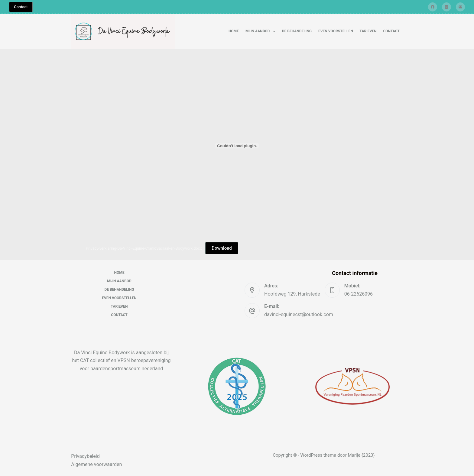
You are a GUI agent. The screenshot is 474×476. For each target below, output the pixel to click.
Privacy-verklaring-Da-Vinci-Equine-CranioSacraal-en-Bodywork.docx (144, 248)
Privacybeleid (85, 456)
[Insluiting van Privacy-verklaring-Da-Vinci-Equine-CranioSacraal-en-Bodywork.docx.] (237, 146)
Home (234, 31)
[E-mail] (460, 7)
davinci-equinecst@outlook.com (299, 314)
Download (222, 248)
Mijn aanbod (262, 31)
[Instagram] (446, 7)
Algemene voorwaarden (96, 464)
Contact (21, 7)
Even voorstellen (336, 31)
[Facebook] (433, 7)
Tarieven (368, 31)
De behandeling (297, 31)
